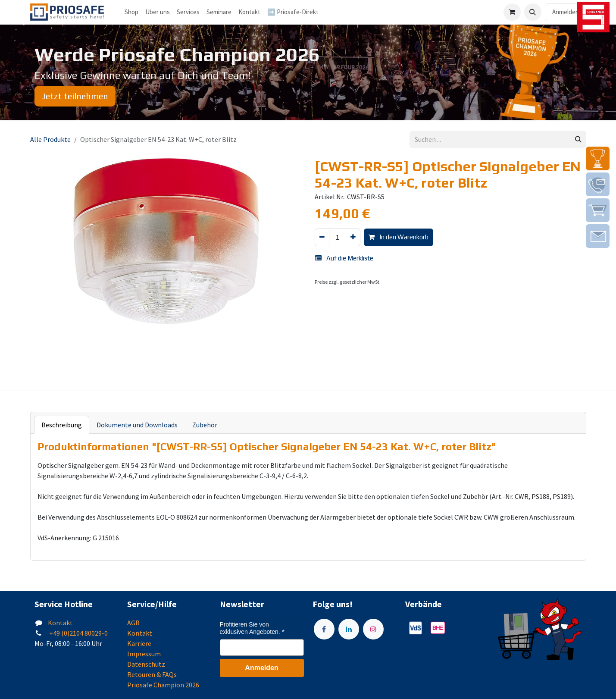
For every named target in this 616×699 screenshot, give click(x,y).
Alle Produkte (50, 139)
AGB (133, 623)
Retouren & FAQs (152, 674)
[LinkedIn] (349, 629)
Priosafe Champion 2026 (163, 685)
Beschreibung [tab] (62, 425)
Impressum (144, 654)
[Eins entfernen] (322, 237)
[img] (598, 158)
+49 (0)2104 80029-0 (78, 633)
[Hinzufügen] (353, 237)
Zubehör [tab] (205, 425)
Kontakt (60, 623)
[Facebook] (324, 629)
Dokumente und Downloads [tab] (137, 425)
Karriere (139, 643)
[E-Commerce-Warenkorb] (512, 12)
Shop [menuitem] (131, 12)
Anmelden (566, 12)
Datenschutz (146, 664)
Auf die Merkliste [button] (344, 258)
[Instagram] (373, 629)
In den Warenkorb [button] (399, 237)
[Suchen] (578, 139)
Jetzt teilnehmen (75, 96)
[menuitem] (158, 12)
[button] (533, 12)
